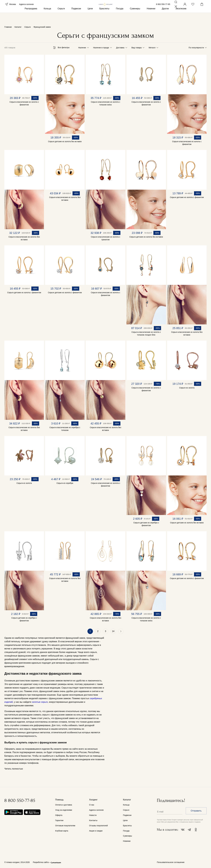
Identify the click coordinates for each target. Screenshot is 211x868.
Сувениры (135, 18)
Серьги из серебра (65, 483)
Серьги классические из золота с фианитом (24, 103)
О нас (92, 805)
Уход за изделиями (64, 810)
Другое (165, 18)
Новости (93, 815)
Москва (10, 8)
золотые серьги (40, 702)
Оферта (59, 815)
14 (113, 631)
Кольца (47, 18)
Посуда (120, 18)
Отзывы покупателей (98, 826)
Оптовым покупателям (65, 826)
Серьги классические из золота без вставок (24, 238)
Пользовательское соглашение (171, 862)
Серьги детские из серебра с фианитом (146, 524)
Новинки (151, 18)
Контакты (93, 820)
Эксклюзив (181, 18)
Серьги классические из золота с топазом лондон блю (146, 333)
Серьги (61, 18)
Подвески (76, 18)
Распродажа (31, 18)
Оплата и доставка (64, 805)
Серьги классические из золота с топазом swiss (106, 103)
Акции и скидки (96, 831)
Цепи (90, 18)
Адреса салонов (26, 8)
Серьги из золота (187, 388)
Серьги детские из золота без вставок (65, 141)
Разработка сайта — (42, 862)
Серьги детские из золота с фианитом (187, 197)
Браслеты (104, 18)
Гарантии (59, 820)
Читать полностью (14, 769)
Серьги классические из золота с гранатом (106, 238)
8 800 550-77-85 (163, 8)
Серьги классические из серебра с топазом (65, 429)
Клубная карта (62, 831)
